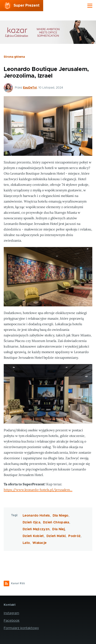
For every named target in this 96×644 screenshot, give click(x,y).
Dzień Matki (56, 536)
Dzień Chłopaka (56, 522)
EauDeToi (30, 88)
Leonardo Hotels (36, 516)
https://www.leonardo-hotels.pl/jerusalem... (38, 490)
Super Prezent (27, 6)
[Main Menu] (90, 6)
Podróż (74, 536)
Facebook (12, 621)
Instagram (11, 613)
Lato (26, 543)
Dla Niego (61, 516)
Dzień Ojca (31, 522)
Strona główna (14, 57)
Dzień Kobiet (33, 536)
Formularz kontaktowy (21, 628)
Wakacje (39, 543)
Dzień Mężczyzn (36, 529)
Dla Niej (58, 529)
